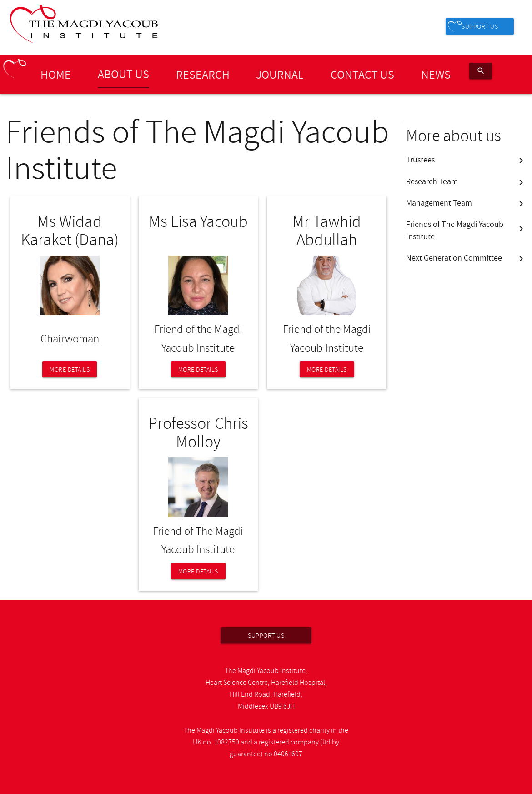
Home (56, 74)
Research (203, 74)
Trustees (466, 160)
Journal (280, 74)
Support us (480, 26)
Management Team (466, 203)
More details (70, 369)
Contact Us (362, 74)
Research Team (466, 182)
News (436, 74)
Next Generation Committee (466, 258)
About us (123, 74)
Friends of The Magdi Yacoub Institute (466, 230)
